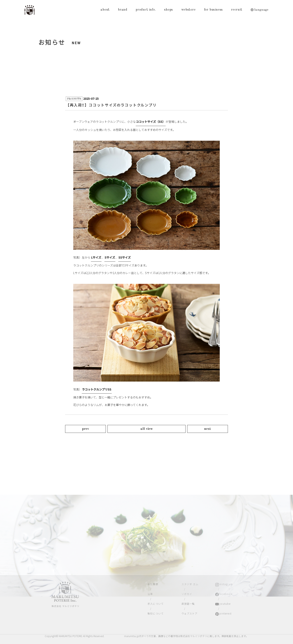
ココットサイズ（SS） (151, 122)
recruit (237, 10)
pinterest (225, 613)
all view (147, 429)
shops (169, 10)
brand (123, 10)
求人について (156, 604)
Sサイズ (110, 257)
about (105, 10)
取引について (156, 613)
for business (214, 10)
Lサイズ (96, 257)
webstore (188, 10)
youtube (225, 604)
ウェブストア (190, 613)
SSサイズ (125, 257)
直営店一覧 (188, 604)
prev (86, 429)
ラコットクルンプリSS (97, 389)
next (208, 429)
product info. (146, 10)
